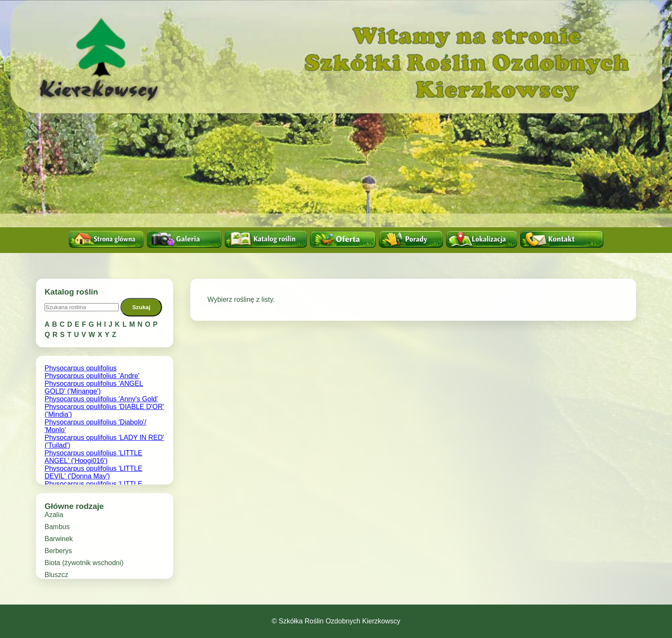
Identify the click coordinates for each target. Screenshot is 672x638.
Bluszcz (56, 575)
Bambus (57, 527)
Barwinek (59, 539)
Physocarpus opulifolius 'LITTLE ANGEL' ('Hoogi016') (93, 457)
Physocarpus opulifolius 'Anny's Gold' (101, 399)
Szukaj (141, 307)
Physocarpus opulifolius (81, 368)
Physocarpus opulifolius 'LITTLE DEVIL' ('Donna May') (93, 472)
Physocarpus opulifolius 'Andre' (92, 376)
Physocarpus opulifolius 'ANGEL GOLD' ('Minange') (94, 387)
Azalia (54, 515)
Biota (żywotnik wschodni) (84, 563)
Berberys (58, 551)
